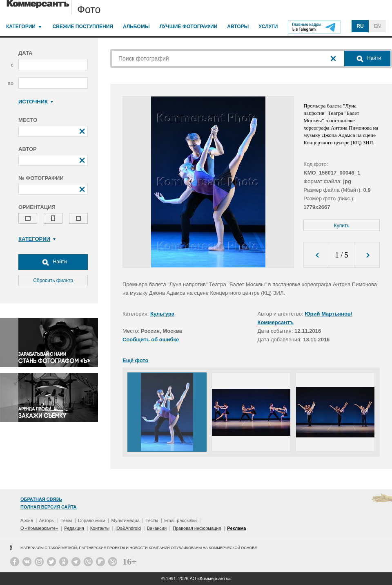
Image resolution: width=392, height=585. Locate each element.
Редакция (74, 528)
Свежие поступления (83, 27)
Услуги (268, 27)
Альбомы (136, 27)
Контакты (100, 528)
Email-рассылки (180, 520)
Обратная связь (41, 499)
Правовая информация (197, 528)
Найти (53, 262)
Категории (21, 27)
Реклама (236, 528)
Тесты (152, 520)
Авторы (238, 27)
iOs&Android (128, 528)
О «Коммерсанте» (39, 528)
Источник (36, 102)
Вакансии (157, 528)
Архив (27, 520)
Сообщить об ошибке (151, 340)
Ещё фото (135, 360)
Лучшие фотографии (188, 27)
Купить (342, 226)
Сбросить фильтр (53, 280)
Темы (67, 520)
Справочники (92, 520)
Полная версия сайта (48, 507)
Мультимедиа (126, 520)
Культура (162, 314)
